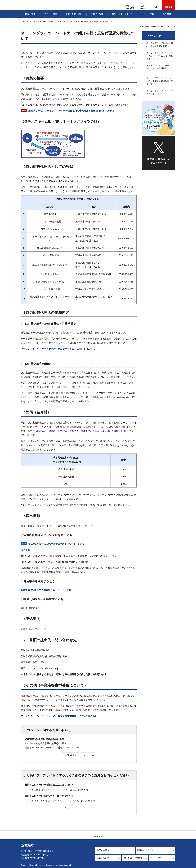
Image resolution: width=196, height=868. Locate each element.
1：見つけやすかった (39, 801)
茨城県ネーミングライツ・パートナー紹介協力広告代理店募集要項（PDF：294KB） (72, 111)
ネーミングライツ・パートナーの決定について (160, 92)
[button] (143, 5)
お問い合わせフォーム (75, 755)
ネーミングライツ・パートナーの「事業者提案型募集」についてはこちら (59, 716)
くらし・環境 (34, 22)
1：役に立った (35, 790)
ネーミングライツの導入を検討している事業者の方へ (160, 44)
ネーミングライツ (48, 22)
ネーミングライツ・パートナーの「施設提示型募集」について (160, 68)
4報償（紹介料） (37, 412)
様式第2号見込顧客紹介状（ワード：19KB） (52, 590)
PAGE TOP (98, 836)
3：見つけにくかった (84, 801)
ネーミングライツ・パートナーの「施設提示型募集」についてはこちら (58, 349)
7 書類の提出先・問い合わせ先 (50, 640)
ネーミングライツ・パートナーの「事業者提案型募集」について (160, 81)
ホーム (24, 22)
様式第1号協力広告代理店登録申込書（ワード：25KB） (57, 544)
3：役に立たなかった (77, 790)
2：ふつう (54, 790)
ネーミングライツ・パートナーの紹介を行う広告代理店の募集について (160, 56)
